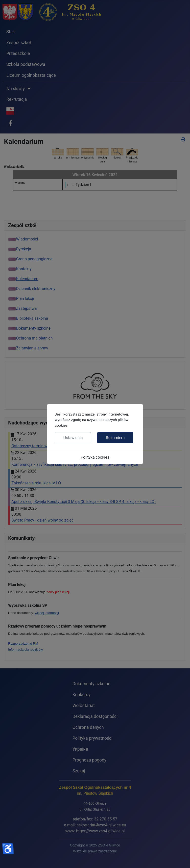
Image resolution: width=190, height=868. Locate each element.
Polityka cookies (95, 457)
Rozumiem (115, 438)
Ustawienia (73, 438)
